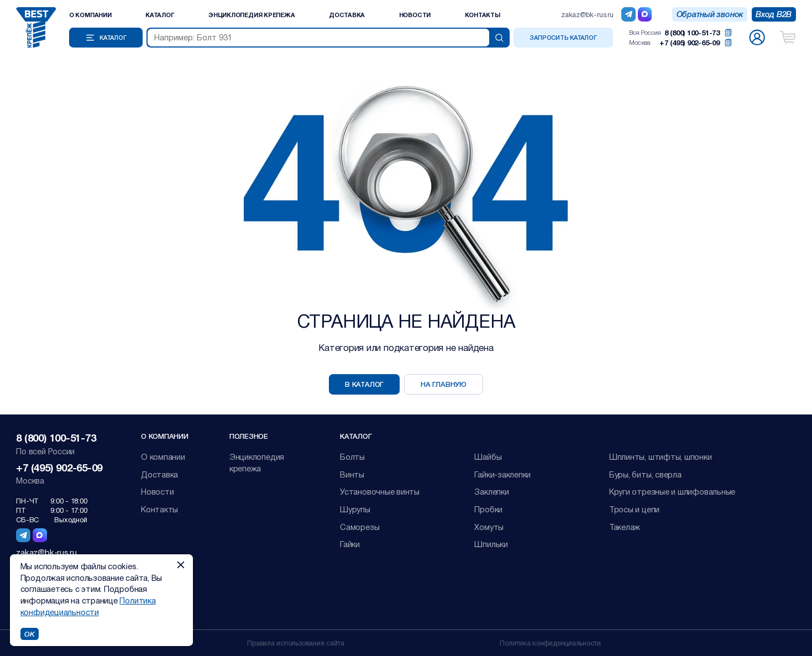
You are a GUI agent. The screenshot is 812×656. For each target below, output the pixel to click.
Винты (352, 474)
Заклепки (491, 491)
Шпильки (491, 544)
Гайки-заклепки (502, 474)
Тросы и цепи (634, 509)
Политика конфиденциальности (550, 643)
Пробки (488, 509)
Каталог (160, 15)
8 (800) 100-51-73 (692, 33)
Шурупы (355, 509)
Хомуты (489, 527)
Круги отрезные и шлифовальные (672, 491)
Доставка (347, 15)
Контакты (483, 15)
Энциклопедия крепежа (252, 15)
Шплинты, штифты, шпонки (661, 456)
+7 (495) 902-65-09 (690, 43)
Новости (415, 15)
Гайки (350, 544)
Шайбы (488, 456)
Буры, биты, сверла (645, 474)
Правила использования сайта (296, 643)
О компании (90, 15)
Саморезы (360, 527)
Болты (352, 456)
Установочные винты (380, 491)
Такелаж (625, 527)
